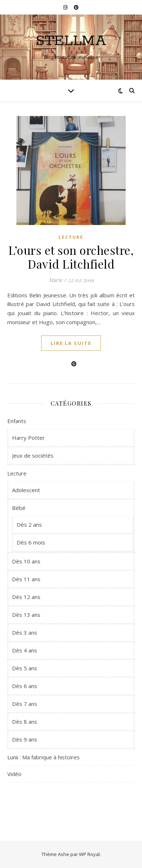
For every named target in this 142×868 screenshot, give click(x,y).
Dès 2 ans (29, 525)
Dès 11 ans (26, 579)
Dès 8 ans (25, 722)
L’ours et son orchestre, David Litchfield (71, 257)
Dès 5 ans (25, 668)
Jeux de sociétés (33, 455)
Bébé (19, 508)
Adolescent (26, 490)
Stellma (71, 41)
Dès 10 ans (26, 561)
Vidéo (14, 774)
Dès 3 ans (25, 632)
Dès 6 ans (25, 686)
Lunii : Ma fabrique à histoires (44, 757)
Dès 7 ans (25, 704)
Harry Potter (28, 438)
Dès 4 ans (25, 650)
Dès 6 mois (31, 542)
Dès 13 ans (26, 615)
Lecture (71, 237)
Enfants (17, 421)
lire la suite (71, 343)
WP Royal (89, 854)
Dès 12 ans (26, 597)
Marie (56, 280)
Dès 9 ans (25, 739)
